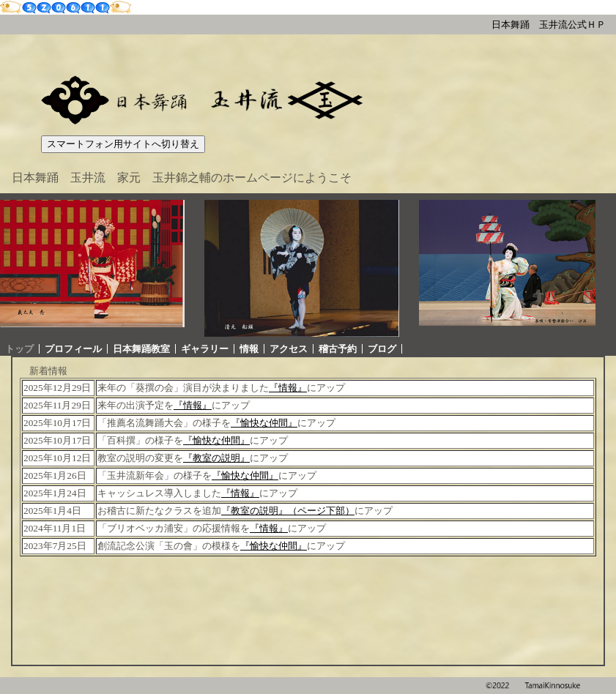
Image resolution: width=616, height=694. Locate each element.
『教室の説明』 (216, 458)
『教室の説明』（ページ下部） (288, 511)
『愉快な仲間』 (264, 423)
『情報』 (288, 388)
